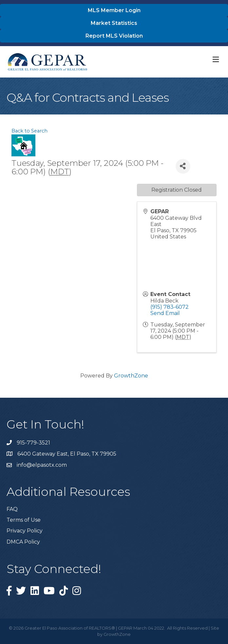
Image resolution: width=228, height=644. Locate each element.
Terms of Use (24, 520)
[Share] (183, 166)
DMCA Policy (23, 542)
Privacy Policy (25, 531)
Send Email (165, 313)
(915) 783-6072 (170, 307)
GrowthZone (131, 376)
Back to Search (29, 131)
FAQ (12, 509)
